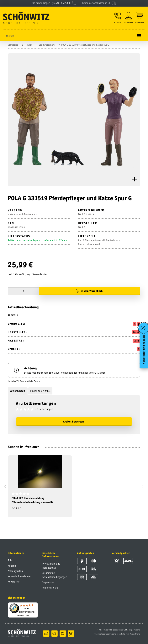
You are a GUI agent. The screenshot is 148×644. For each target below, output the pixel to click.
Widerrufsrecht (50, 588)
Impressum (48, 582)
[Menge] (24, 291)
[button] (118, 18)
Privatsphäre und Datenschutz (51, 566)
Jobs (10, 560)
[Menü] (35, 605)
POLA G (136, 332)
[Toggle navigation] (139, 36)
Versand (137, 630)
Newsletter (14, 582)
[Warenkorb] (139, 18)
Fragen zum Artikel (40, 391)
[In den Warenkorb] (90, 291)
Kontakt (12, 566)
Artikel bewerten (73, 422)
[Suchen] (69, 36)
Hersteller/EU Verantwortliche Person (24, 381)
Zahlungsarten (15, 571)
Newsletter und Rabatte (144, 349)
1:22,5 (136, 341)
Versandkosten (40, 274)
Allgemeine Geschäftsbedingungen (55, 575)
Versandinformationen (19, 576)
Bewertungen (18, 391)
